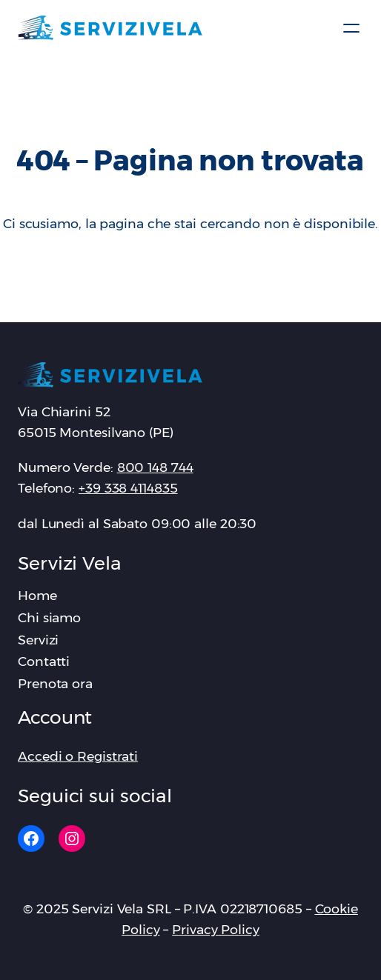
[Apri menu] (351, 28)
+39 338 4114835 (128, 488)
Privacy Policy (216, 929)
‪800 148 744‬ (155, 467)
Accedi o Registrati (78, 756)
